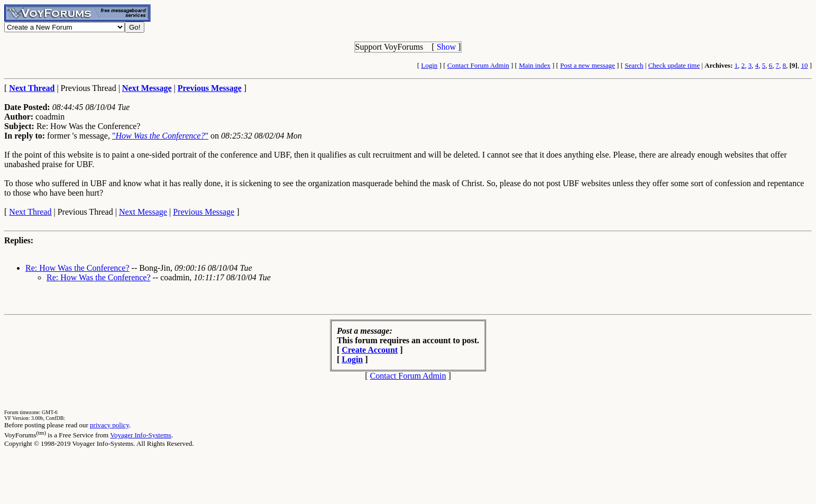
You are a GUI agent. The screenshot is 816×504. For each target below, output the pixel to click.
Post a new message (588, 65)
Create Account (370, 350)
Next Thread (30, 212)
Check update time (674, 65)
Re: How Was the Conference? (77, 268)
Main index (535, 65)
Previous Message (204, 212)
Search (634, 65)
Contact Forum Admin (478, 65)
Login (429, 65)
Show (446, 47)
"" (160, 136)
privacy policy (109, 425)
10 (804, 65)
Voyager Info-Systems (141, 435)
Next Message (143, 212)
